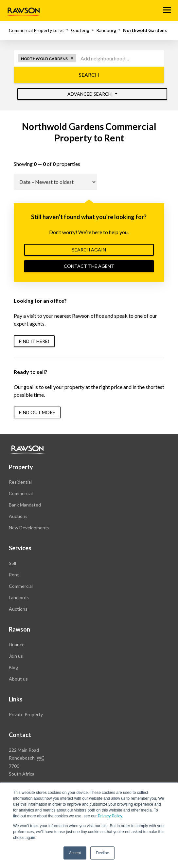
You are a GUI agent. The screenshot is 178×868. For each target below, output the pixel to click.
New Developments (29, 528)
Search (89, 75)
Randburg (106, 30)
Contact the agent (89, 266)
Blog (13, 667)
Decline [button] (102, 853)
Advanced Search (92, 94)
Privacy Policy (110, 816)
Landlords (19, 597)
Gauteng (80, 30)
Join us (16, 656)
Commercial (21, 493)
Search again (89, 250)
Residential (20, 482)
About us (18, 679)
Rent (14, 575)
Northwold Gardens (145, 30)
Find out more (37, 412)
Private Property (26, 714)
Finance (17, 644)
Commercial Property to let (36, 30)
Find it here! (34, 341)
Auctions (18, 516)
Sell (12, 563)
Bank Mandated (25, 505)
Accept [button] (75, 853)
